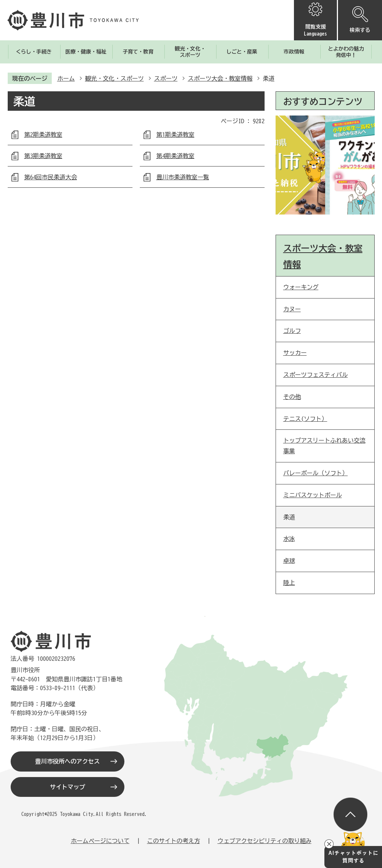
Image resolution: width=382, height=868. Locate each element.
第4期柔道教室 (175, 156)
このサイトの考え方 (174, 841)
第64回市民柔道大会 (51, 177)
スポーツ (166, 78)
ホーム (66, 78)
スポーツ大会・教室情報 (220, 78)
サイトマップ (68, 787)
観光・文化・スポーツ (114, 78)
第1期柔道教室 (175, 135)
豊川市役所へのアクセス (68, 761)
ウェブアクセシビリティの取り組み (265, 841)
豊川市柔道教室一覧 (183, 177)
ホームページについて (100, 841)
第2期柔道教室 (43, 135)
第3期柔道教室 (43, 156)
